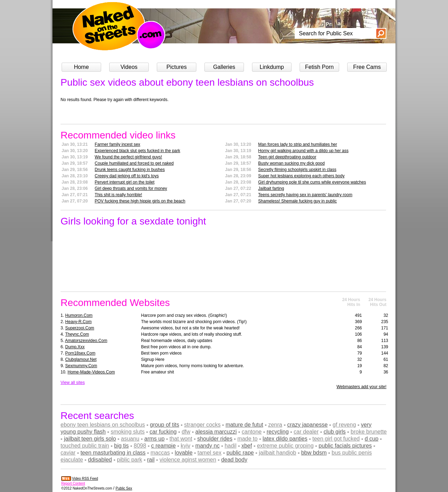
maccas (160, 453)
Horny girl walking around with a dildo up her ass (303, 151)
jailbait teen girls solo (90, 439)
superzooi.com (80, 328)
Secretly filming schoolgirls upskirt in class (297, 170)
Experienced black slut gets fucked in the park (138, 151)
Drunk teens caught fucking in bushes (130, 170)
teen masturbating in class (113, 453)
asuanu (130, 439)
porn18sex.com (80, 353)
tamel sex (209, 453)
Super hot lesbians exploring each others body (302, 176)
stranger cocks (202, 425)
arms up (154, 439)
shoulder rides (215, 439)
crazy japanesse (307, 425)
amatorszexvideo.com (86, 341)
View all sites (73, 383)
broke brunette (369, 432)
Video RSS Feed (85, 479)
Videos (129, 67)
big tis (121, 446)
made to (247, 439)
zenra (275, 425)
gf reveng (344, 425)
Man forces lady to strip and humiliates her (298, 144)
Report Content (73, 483)
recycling (278, 432)
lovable (184, 453)
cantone (252, 432)
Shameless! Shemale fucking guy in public (298, 201)
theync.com (77, 334)
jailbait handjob (277, 453)
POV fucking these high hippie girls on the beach (140, 201)
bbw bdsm (314, 453)
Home (81, 67)
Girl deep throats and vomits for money (131, 188)
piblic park (129, 460)
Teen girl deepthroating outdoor (287, 157)
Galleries (224, 67)
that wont (181, 439)
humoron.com (79, 315)
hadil (231, 446)
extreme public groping (285, 446)
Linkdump (272, 67)
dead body (234, 460)
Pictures (177, 67)
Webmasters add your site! (361, 387)
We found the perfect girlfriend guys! (129, 157)
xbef (247, 446)
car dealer (306, 432)
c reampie (163, 446)
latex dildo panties (285, 439)
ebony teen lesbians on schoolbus (103, 425)
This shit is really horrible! (118, 195)
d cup (372, 439)
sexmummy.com (81, 366)
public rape (240, 453)
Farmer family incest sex (118, 144)
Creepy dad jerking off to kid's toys (127, 176)
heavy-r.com (78, 322)
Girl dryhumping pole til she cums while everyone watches (312, 182)
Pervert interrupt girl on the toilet (125, 182)
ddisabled (100, 460)
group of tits (164, 425)
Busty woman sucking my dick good (292, 163)
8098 (140, 446)
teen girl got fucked (336, 439)
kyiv (185, 446)
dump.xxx (75, 347)
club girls (334, 432)
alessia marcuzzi (216, 432)
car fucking (163, 432)
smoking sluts (128, 432)
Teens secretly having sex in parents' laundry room (305, 195)
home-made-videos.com (91, 372)
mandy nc (207, 446)
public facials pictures (345, 446)
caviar (68, 453)
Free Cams (367, 67)
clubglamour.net (81, 359)
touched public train (85, 446)
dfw (186, 432)
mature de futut (244, 425)
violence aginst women (188, 460)
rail (151, 460)
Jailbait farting (271, 188)
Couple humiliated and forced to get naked (134, 163)
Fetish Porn (320, 67)
